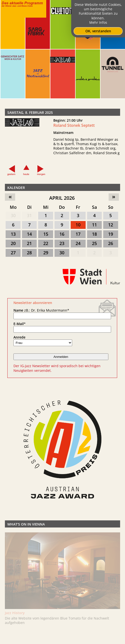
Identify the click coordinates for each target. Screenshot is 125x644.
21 (29, 243)
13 (13, 234)
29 (46, 253)
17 (78, 234)
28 (29, 253)
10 (78, 225)
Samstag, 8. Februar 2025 (30, 112)
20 (13, 243)
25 (94, 243)
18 (94, 234)
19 (111, 234)
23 (62, 243)
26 (111, 243)
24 (78, 243)
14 (29, 234)
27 (13, 253)
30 (13, 215)
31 (29, 215)
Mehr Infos (98, 22)
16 (62, 234)
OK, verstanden (98, 31)
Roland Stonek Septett (74, 125)
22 (46, 243)
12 (111, 225)
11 (94, 225)
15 (46, 234)
